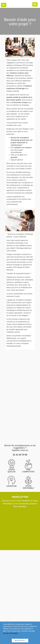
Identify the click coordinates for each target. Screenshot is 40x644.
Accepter (20, 640)
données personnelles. (11, 633)
